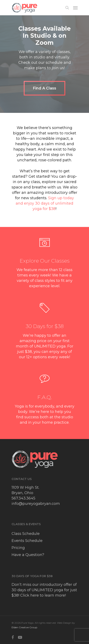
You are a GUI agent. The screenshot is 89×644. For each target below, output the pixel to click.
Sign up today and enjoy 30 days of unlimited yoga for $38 (45, 203)
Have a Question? (28, 555)
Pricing (18, 548)
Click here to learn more (43, 595)
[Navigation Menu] (75, 8)
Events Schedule (27, 541)
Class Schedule (26, 534)
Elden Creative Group (24, 627)
